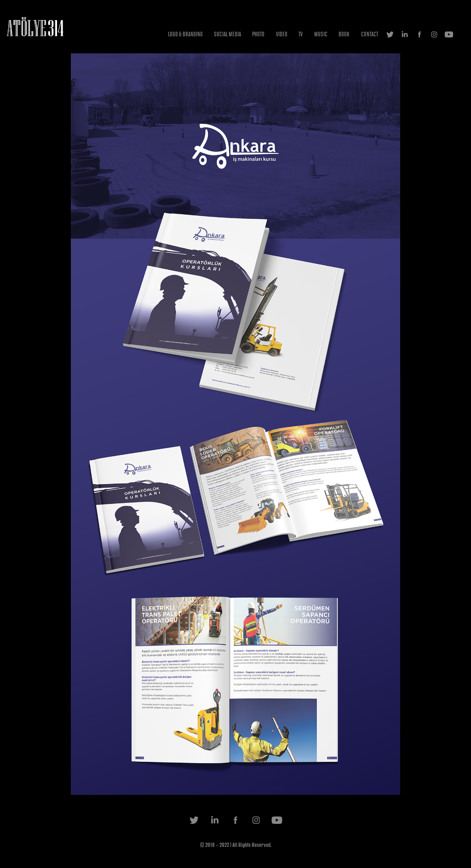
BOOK (344, 34)
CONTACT (370, 34)
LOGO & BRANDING (185, 34)
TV (301, 34)
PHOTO (258, 34)
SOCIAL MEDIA (227, 34)
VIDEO (282, 34)
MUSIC (321, 34)
